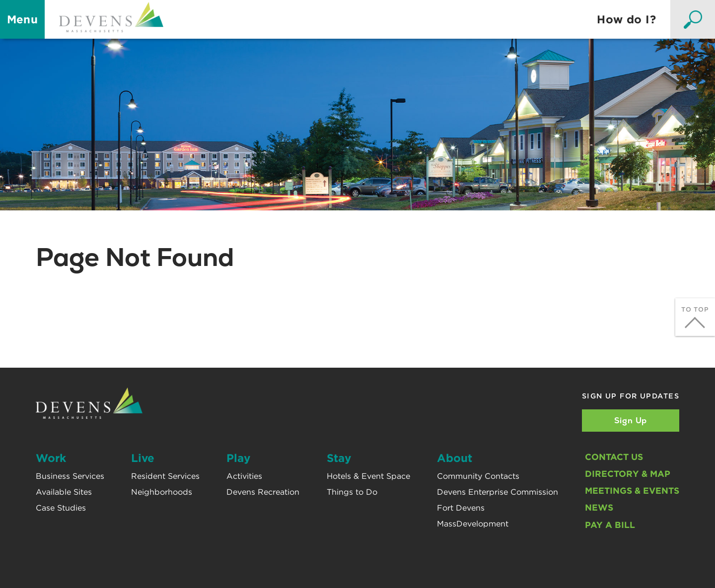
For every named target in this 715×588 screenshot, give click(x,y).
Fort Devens (461, 508)
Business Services (70, 476)
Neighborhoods (162, 492)
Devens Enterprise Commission (498, 492)
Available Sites (64, 492)
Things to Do (352, 492)
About (455, 458)
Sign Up (631, 421)
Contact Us (614, 457)
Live (143, 458)
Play (238, 458)
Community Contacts (478, 476)
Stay (339, 458)
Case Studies (61, 508)
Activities (244, 476)
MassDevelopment (473, 524)
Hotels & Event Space (368, 476)
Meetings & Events (632, 490)
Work (51, 458)
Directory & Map (628, 474)
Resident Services (165, 476)
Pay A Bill (610, 525)
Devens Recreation (263, 492)
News (599, 507)
